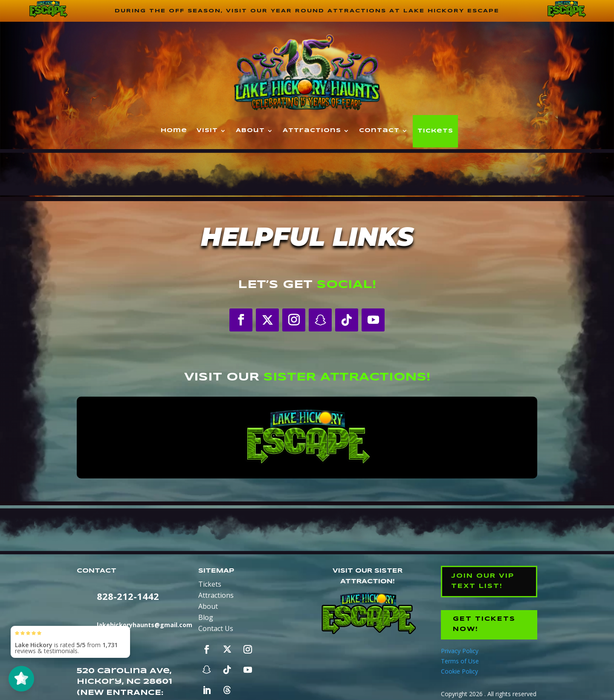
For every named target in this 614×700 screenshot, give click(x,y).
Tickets (435, 131)
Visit (207, 131)
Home (174, 131)
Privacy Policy (460, 650)
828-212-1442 (128, 596)
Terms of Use (460, 660)
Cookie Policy (459, 670)
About (250, 131)
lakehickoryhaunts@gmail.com (145, 625)
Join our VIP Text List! (483, 581)
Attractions (312, 131)
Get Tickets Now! (485, 623)
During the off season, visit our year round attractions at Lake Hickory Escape (307, 11)
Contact (379, 131)
